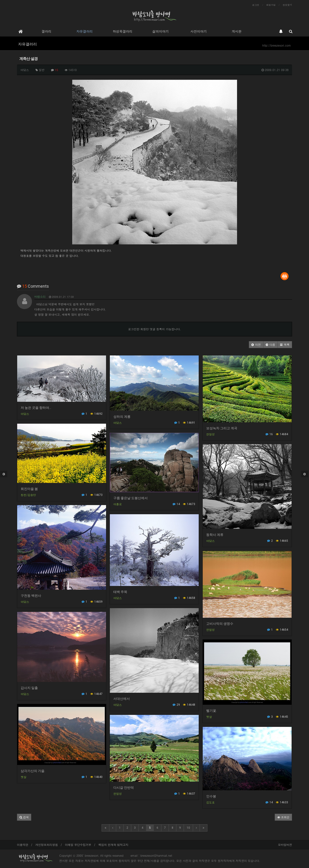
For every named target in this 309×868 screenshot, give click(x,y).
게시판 (237, 31)
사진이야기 (198, 31)
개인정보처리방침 (47, 845)
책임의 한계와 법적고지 (113, 845)
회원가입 (271, 5)
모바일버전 (285, 845)
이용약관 (23, 845)
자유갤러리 (84, 31)
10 (188, 828)
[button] (256, 345)
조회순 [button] (283, 817)
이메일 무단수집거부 (78, 845)
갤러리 (47, 31)
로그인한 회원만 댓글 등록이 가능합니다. (155, 329)
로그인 (256, 5)
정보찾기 (287, 5)
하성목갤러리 (123, 31)
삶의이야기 (161, 31)
